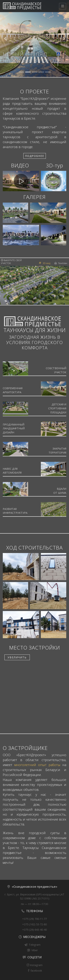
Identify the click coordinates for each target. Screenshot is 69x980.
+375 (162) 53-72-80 (34, 924)
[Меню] (63, 6)
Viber (35, 950)
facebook (35, 971)
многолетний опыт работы (37, 765)
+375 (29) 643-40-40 (34, 930)
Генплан (61, 263)
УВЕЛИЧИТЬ (17, 657)
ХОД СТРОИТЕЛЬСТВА (34, 548)
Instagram (35, 965)
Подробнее (35, 156)
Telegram (35, 945)
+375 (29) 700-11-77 (34, 919)
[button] (5, 39)
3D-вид (45, 263)
